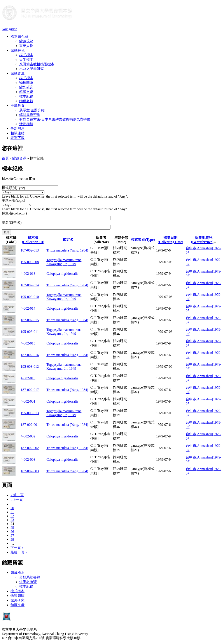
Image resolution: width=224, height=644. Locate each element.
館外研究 (26, 87)
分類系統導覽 (30, 577)
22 (12, 516)
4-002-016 (28, 378)
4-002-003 (28, 459)
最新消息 (17, 129)
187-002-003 (30, 471)
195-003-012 (30, 367)
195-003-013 (30, 413)
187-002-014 (30, 285)
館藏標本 (17, 573)
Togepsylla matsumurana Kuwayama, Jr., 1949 (64, 262)
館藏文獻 (26, 92)
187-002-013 (30, 250)
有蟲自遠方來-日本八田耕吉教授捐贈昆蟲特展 (55, 119)
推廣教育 (17, 106)
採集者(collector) (14, 213)
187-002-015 (30, 320)
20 (12, 508)
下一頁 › (17, 548)
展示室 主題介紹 (32, 110)
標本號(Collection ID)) (18, 179)
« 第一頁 (17, 495)
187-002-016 (30, 355)
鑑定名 (68, 240)
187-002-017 (30, 390)
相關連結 (17, 133)
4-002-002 (28, 436)
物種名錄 (26, 101)
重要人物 (26, 46)
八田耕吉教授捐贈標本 (37, 64)
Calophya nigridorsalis (62, 274)
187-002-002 (30, 448)
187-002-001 (30, 425)
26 (12, 532)
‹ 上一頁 (17, 500)
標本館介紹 (19, 37)
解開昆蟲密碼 (30, 115)
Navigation (10, 29)
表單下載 (17, 138)
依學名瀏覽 (28, 582)
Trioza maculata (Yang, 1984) (67, 250)
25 (12, 528)
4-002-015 (28, 343)
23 (12, 520)
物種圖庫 (26, 83)
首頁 (5, 158)
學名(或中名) (12, 222)
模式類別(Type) (13, 188)
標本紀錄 (26, 96)
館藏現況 (26, 41)
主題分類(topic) (13, 201)
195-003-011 (30, 332)
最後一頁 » (19, 552)
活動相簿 (26, 124)
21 (12, 512)
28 (12, 540)
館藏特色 (17, 50)
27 (12, 536)
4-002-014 (28, 308)
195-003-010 (30, 297)
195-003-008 (30, 262)
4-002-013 (28, 274)
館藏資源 (17, 73)
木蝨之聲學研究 (31, 69)
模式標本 (26, 55)
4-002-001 (28, 401)
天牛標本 (26, 60)
